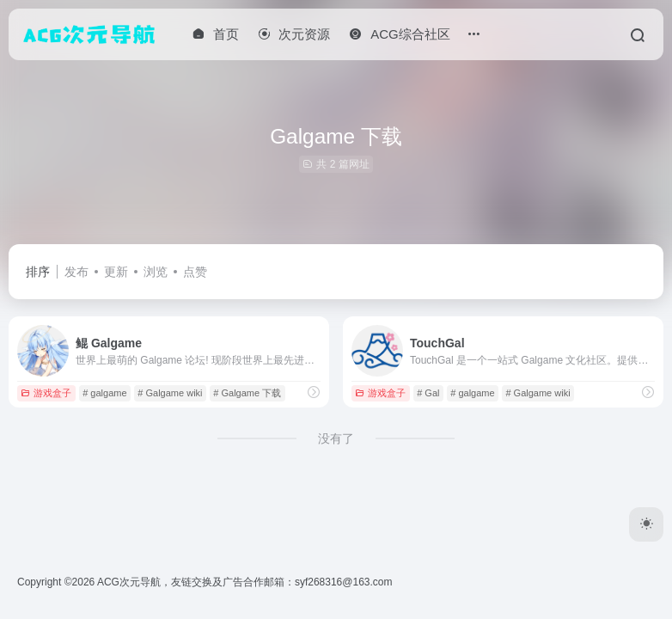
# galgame (104, 393)
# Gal (428, 393)
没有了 (336, 438)
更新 (116, 272)
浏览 (156, 272)
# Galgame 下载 (247, 393)
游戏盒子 (46, 393)
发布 (76, 272)
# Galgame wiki (170, 393)
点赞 (195, 272)
